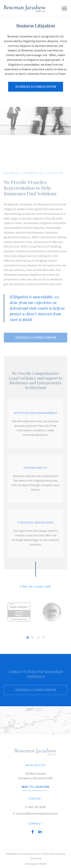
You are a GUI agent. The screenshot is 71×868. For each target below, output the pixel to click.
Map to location (35, 787)
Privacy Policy (49, 854)
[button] (28, 639)
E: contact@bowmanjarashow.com (35, 813)
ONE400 (42, 864)
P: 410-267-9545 (36, 807)
